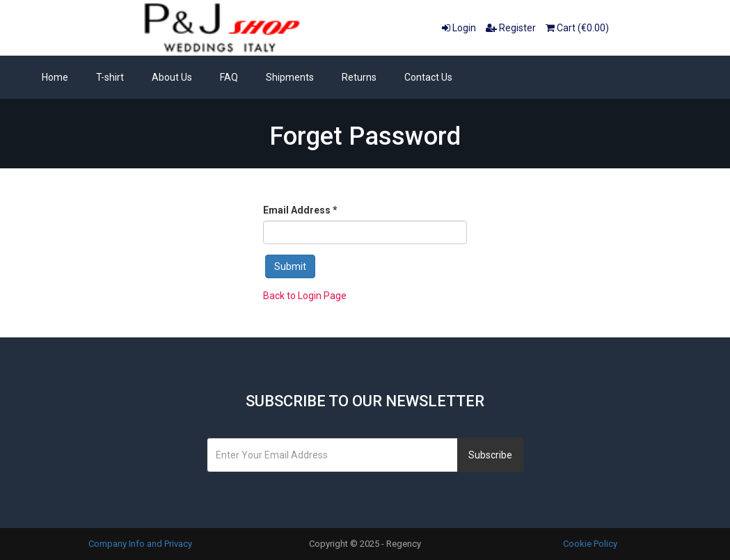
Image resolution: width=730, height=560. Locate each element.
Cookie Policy (590, 544)
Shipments (290, 77)
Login (459, 28)
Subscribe (490, 455)
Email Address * (300, 210)
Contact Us (428, 77)
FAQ (229, 77)
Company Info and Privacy (140, 544)
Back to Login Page (305, 296)
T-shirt (110, 77)
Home (55, 77)
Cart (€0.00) (577, 28)
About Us (172, 77)
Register (511, 28)
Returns (359, 77)
